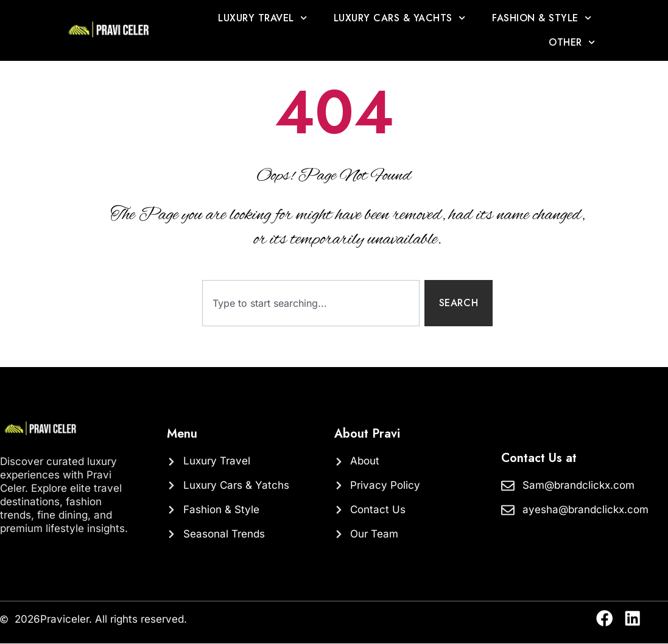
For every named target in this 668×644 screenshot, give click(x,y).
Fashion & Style (542, 18)
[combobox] (311, 303)
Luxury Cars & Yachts (399, 18)
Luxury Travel (262, 18)
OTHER (572, 42)
